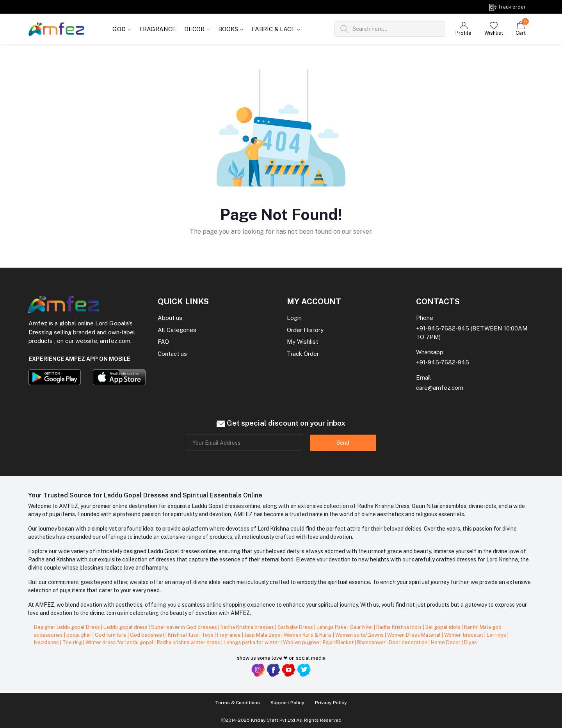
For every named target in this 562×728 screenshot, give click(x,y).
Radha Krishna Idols (400, 627)
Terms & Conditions (237, 703)
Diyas (470, 642)
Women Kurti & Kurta (308, 635)
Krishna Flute (184, 635)
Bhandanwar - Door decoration (393, 642)
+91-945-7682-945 (443, 328)
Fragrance (229, 635)
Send (343, 443)
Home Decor (446, 642)
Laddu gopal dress (126, 627)
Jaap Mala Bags (263, 635)
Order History (305, 330)
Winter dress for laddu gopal (120, 642)
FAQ (163, 342)
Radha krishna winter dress (189, 642)
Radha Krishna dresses (248, 627)
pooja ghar (79, 635)
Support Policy (287, 703)
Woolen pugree (302, 642)
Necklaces (47, 642)
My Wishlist (302, 342)
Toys (208, 635)
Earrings (497, 635)
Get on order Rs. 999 (83, 7)
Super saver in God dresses (185, 627)
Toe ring (73, 642)
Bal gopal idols (444, 627)
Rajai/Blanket (339, 642)
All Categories (177, 330)
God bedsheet (148, 635)
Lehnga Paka (332, 627)
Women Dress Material (414, 635)
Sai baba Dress (296, 627)
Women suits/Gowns (360, 635)
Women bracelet (464, 635)
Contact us (172, 354)
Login (294, 318)
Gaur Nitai (362, 627)
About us (170, 318)
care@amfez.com (440, 388)
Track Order (303, 354)
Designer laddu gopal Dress (68, 627)
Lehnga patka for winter (252, 642)
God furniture (111, 635)
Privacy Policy (331, 703)
